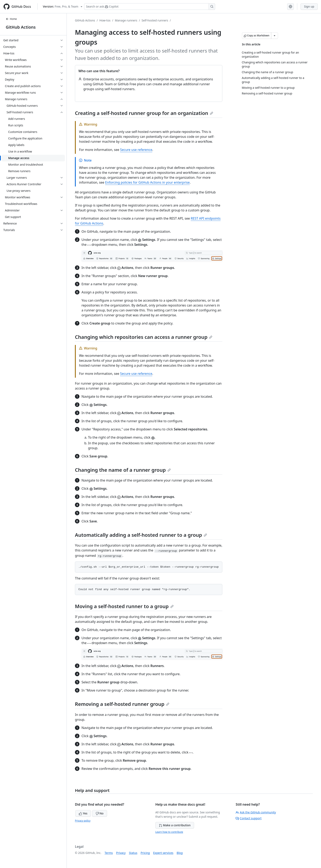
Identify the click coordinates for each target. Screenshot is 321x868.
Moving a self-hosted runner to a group (124, 606)
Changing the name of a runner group (123, 470)
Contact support (249, 818)
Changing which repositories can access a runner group (144, 337)
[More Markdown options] (275, 36)
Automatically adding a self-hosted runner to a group (141, 535)
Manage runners (126, 20)
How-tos (105, 20)
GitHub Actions (21, 27)
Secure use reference (136, 150)
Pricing (145, 853)
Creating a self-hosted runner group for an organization (144, 113)
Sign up (309, 6)
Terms (109, 853)
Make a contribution (175, 825)
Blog (180, 853)
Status (133, 853)
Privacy (121, 853)
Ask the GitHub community (256, 812)
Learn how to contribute (169, 832)
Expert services (163, 853)
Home (11, 19)
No (100, 813)
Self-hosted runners (155, 20)
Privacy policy (83, 821)
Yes (83, 813)
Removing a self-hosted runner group (122, 704)
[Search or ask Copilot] (150, 7)
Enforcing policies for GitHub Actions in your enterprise (148, 182)
